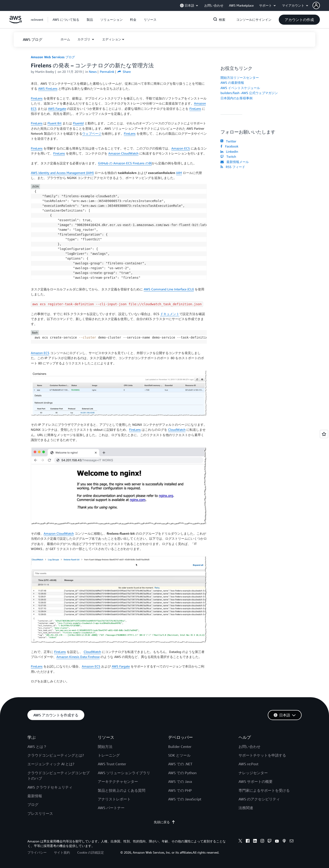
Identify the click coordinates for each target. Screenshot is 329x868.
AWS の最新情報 (232, 83)
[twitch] (270, 842)
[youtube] (277, 842)
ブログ (33, 805)
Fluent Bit (54, 123)
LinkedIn (229, 151)
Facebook (229, 146)
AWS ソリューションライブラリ (124, 773)
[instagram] (262, 842)
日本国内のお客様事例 (236, 98)
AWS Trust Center (112, 764)
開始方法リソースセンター (240, 78)
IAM (179, 173)
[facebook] (248, 842)
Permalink (107, 72)
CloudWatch (177, 430)
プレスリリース (40, 813)
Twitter (228, 141)
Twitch (228, 157)
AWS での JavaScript (185, 799)
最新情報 (35, 796)
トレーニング (109, 755)
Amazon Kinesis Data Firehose (78, 657)
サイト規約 (62, 852)
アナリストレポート (114, 799)
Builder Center (180, 747)
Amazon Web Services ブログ (53, 57)
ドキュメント (170, 314)
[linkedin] (255, 842)
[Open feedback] (324, 434)
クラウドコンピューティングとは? (56, 755)
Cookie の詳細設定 (91, 852)
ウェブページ (92, 133)
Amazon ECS (181, 148)
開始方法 (105, 747)
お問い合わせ (249, 747)
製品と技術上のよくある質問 (122, 790)
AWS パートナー (111, 808)
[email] (292, 842)
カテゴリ (84, 39)
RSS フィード (233, 167)
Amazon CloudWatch (123, 153)
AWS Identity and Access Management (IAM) (62, 173)
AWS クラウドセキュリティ (50, 787)
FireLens (37, 98)
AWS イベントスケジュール (240, 88)
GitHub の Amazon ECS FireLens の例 (125, 163)
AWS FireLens (48, 88)
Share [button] (124, 72)
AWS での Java (180, 781)
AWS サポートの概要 (256, 781)
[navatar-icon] (316, 5)
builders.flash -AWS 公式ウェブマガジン (249, 93)
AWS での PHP (180, 790)
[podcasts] (284, 842)
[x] (240, 842)
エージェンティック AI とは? (51, 764)
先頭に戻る (164, 822)
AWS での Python (182, 773)
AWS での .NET (180, 764)
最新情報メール (235, 162)
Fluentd (78, 123)
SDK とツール (179, 755)
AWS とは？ (37, 747)
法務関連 (246, 808)
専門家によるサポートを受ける (264, 790)
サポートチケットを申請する (262, 755)
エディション (112, 39)
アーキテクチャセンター (118, 781)
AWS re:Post (248, 764)
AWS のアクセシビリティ (259, 799)
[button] (321, 5)
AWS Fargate (57, 109)
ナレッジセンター (253, 773)
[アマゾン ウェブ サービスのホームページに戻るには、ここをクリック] (15, 22)
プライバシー (37, 852)
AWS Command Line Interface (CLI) (169, 289)
